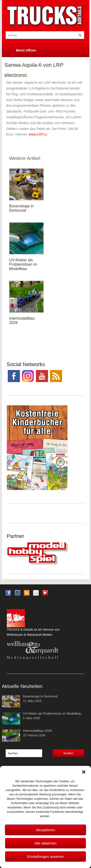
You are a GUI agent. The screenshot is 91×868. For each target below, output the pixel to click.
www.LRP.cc (38, 134)
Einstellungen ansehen (46, 857)
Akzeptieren (45, 830)
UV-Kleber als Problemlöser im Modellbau (23, 264)
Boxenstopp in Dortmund (21, 208)
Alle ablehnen (45, 843)
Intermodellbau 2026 (37, 731)
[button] (84, 772)
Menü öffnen (26, 50)
